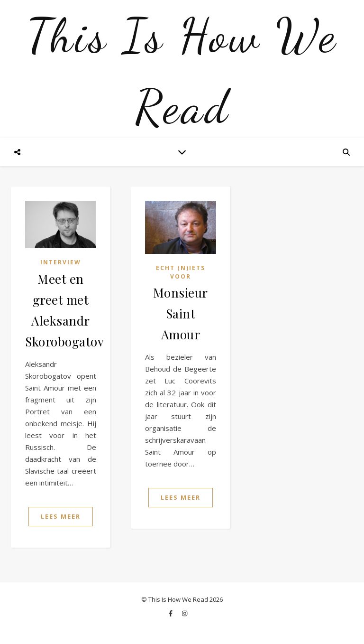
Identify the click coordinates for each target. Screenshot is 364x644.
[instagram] (185, 613)
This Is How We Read (182, 71)
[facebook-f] (171, 613)
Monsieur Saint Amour (181, 313)
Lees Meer (61, 516)
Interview (61, 262)
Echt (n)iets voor (181, 272)
